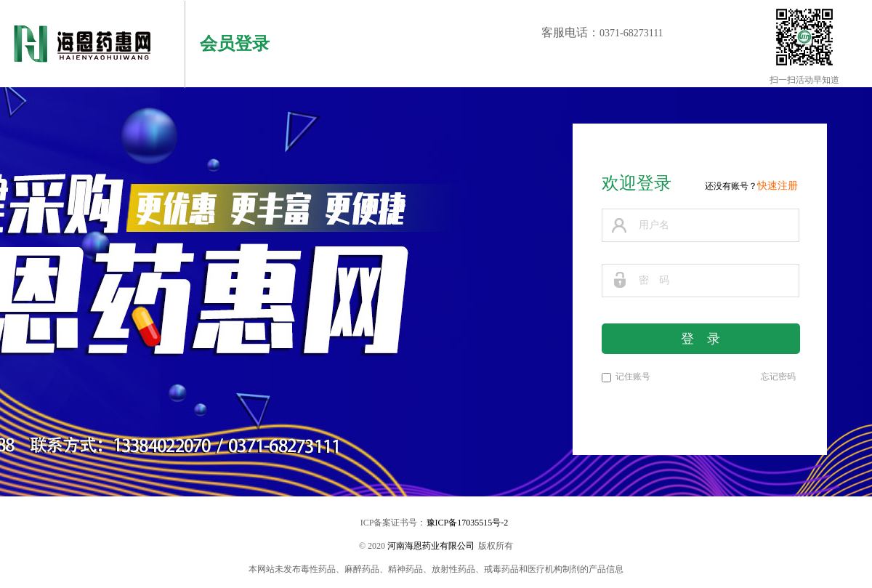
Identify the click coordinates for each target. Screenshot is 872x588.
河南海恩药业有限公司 (431, 546)
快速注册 (778, 186)
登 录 (701, 339)
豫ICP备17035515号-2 (468, 523)
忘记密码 (778, 376)
